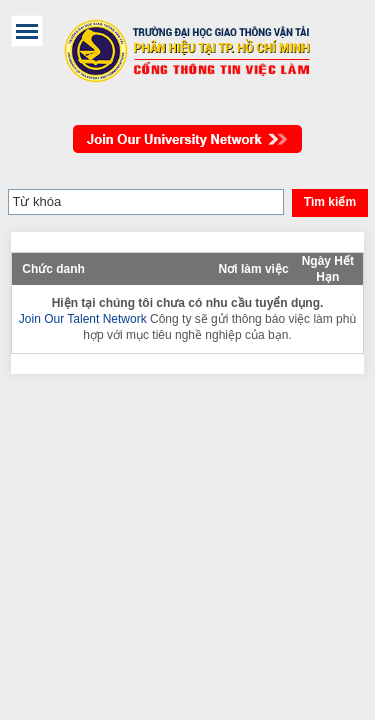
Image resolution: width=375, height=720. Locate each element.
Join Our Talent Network (187, 129)
